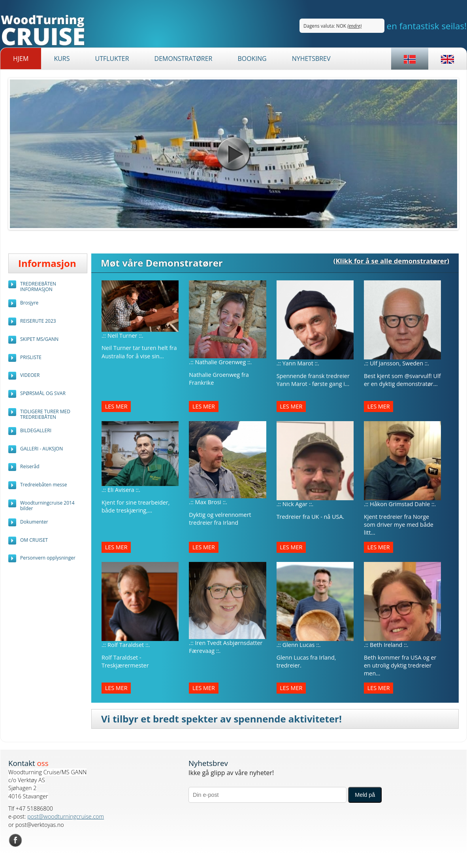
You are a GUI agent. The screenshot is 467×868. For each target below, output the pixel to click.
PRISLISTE (31, 357)
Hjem (21, 59)
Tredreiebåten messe (44, 485)
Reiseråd (30, 466)
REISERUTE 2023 (38, 321)
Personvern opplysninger (48, 558)
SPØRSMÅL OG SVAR (43, 393)
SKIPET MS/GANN (39, 339)
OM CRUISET (34, 540)
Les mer (116, 407)
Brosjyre (29, 303)
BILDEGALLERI (36, 430)
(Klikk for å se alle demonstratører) (391, 261)
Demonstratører (184, 59)
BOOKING (252, 59)
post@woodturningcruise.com (66, 816)
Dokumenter (34, 522)
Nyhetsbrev (311, 59)
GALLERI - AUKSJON (41, 449)
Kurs (62, 59)
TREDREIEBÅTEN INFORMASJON (38, 286)
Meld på (365, 795)
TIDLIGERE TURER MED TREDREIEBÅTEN (45, 414)
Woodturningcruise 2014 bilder (47, 506)
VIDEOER (30, 375)
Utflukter (112, 59)
